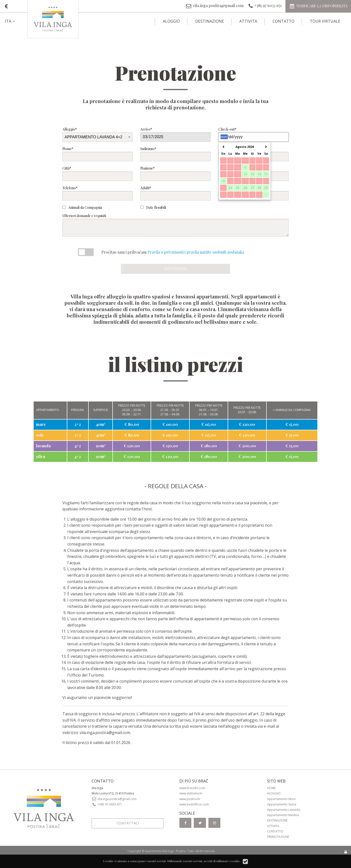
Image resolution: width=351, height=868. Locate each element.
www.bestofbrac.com (194, 804)
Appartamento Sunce (282, 804)
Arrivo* (175, 134)
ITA (11, 21)
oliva (41, 456)
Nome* (97, 154)
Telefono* (97, 193)
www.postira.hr (190, 799)
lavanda (43, 446)
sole (40, 435)
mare (41, 424)
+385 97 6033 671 (107, 804)
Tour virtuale (325, 21)
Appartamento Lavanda (284, 810)
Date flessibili (153, 207)
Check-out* (253, 134)
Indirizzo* (175, 154)
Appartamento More (281, 799)
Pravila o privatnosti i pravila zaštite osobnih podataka (196, 252)
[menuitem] (14, 21)
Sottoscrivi (176, 269)
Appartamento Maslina (283, 815)
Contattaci (128, 823)
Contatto (283, 21)
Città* (97, 173)
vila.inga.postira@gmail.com (105, 733)
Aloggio (171, 21)
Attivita (248, 21)
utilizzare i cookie (228, 861)
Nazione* (175, 173)
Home (271, 788)
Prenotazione (278, 837)
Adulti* (175, 193)
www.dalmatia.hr (191, 793)
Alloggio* (97, 134)
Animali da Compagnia (82, 207)
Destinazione (210, 21)
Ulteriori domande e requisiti (175, 225)
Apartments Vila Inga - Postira (165, 851)
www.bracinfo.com (192, 788)
